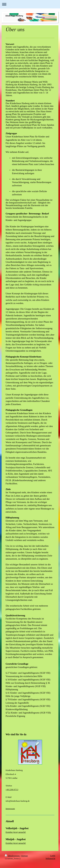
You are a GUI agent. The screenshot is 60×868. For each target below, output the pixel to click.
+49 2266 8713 (12, 789)
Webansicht (50, 858)
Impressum (10, 809)
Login (53, 856)
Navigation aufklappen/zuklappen (30, 4)
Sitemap (24, 856)
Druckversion (12, 856)
